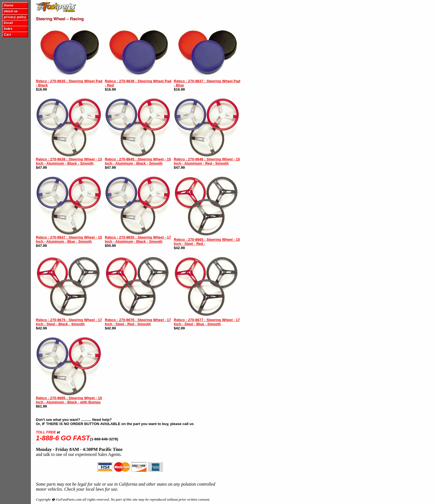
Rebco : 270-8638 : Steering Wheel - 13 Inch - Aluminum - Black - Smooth (69, 161)
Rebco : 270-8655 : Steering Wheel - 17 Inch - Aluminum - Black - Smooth (138, 239)
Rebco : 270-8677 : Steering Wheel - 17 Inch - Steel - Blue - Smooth (207, 322)
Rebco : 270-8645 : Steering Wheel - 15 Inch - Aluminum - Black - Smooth (138, 161)
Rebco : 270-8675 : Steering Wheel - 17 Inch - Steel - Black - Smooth (69, 322)
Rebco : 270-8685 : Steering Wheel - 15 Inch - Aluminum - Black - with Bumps (69, 400)
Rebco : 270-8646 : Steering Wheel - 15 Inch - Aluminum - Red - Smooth (207, 161)
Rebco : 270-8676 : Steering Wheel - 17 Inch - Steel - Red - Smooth (138, 322)
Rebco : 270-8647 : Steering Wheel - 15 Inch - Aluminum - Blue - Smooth (69, 239)
